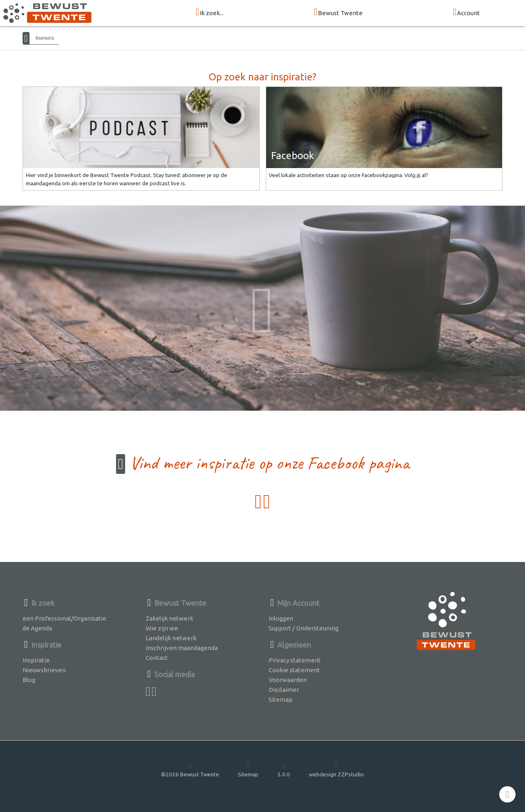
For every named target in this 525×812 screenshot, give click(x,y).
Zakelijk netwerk (169, 618)
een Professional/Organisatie (64, 618)
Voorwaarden (288, 680)
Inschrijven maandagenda (182, 648)
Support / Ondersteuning (304, 628)
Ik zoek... (210, 13)
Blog (29, 680)
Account (466, 13)
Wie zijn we (162, 628)
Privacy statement (295, 660)
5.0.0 (284, 769)
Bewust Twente (338, 13)
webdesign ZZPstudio (336, 769)
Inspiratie (45, 38)
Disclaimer (284, 690)
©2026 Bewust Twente (190, 769)
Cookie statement (294, 670)
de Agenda (37, 628)
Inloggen (281, 618)
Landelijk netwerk (171, 638)
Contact (157, 658)
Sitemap (281, 699)
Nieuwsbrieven (44, 670)
